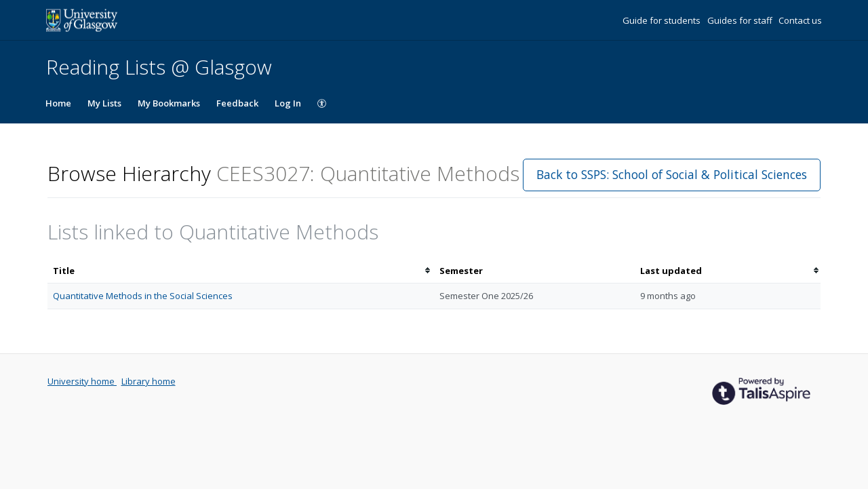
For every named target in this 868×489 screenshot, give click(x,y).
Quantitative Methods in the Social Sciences (143, 296)
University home (82, 381)
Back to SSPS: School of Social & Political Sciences (672, 174)
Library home (149, 381)
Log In (288, 103)
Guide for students (663, 20)
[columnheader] (241, 271)
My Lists (104, 103)
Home (58, 103)
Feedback (237, 103)
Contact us (800, 20)
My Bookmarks (169, 103)
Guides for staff (741, 20)
